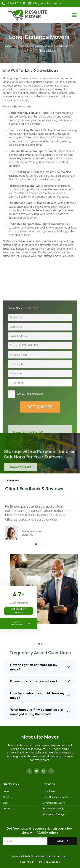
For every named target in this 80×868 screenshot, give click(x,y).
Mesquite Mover (40, 737)
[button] (74, 15)
